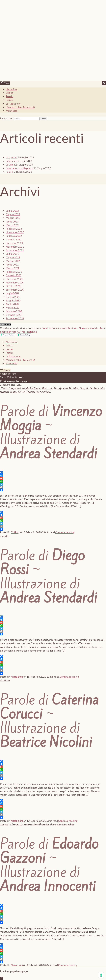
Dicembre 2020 (14, 279)
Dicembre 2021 (14, 243)
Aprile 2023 (12, 221)
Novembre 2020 (15, 282)
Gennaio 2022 (13, 239)
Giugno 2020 (13, 297)
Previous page (8, 381)
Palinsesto (11, 161)
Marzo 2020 (12, 308)
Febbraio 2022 (14, 236)
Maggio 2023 (13, 218)
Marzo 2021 (12, 268)
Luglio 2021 (12, 254)
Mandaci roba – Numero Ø (20, 107)
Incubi (9, 100)
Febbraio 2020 (14, 311)
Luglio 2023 (12, 211)
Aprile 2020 (12, 304)
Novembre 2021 (15, 247)
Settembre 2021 (15, 250)
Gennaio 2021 (13, 275)
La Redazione (13, 104)
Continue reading (65, 532)
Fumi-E (10, 172)
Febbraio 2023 (14, 229)
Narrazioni (12, 89)
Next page (22, 381)
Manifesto (12, 111)
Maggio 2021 (13, 261)
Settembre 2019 (15, 318)
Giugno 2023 (13, 214)
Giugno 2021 (13, 257)
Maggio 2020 (13, 300)
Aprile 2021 (12, 265)
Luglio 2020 (12, 293)
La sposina (11, 157)
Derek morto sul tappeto (19, 168)
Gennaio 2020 (13, 315)
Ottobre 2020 (13, 286)
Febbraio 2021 (14, 272)
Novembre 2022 (15, 232)
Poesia (9, 96)
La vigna (10, 165)
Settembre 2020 (15, 290)
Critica (9, 93)
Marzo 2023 (12, 225)
